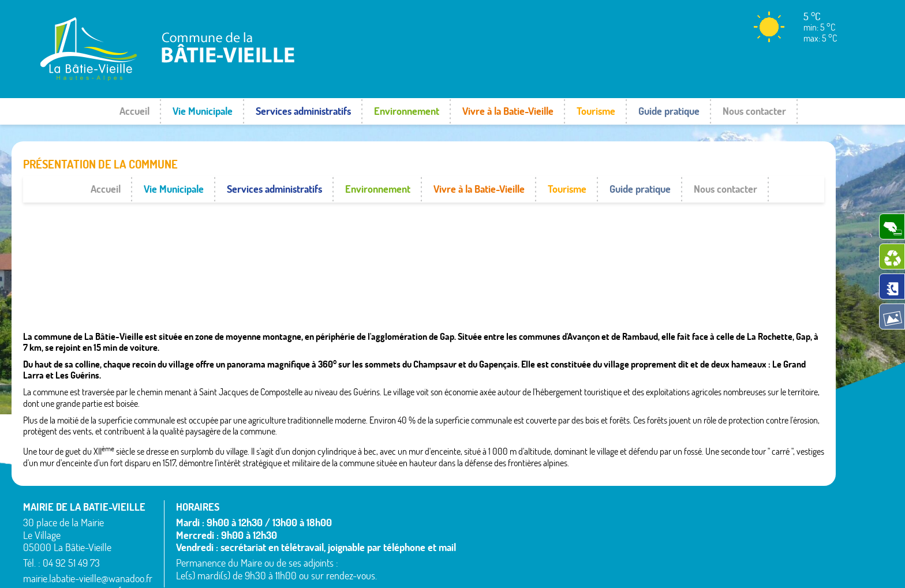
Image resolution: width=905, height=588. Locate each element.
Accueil (134, 111)
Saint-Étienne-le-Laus (758, 507)
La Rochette (614, 493)
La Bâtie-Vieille (619, 479)
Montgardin (613, 507)
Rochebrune (740, 479)
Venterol (734, 549)
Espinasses (486, 542)
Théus (730, 521)
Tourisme (596, 111)
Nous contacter (754, 111)
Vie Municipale (203, 111)
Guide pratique (669, 111)
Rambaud (610, 535)
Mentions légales (716, 568)
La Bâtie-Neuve (494, 556)
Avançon (483, 514)
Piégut (604, 521)
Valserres (735, 535)
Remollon (609, 549)
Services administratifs (303, 111)
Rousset (733, 493)
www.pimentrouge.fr (794, 568)
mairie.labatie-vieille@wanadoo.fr (88, 552)
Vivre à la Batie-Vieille (508, 111)
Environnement (407, 111)
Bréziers (481, 529)
